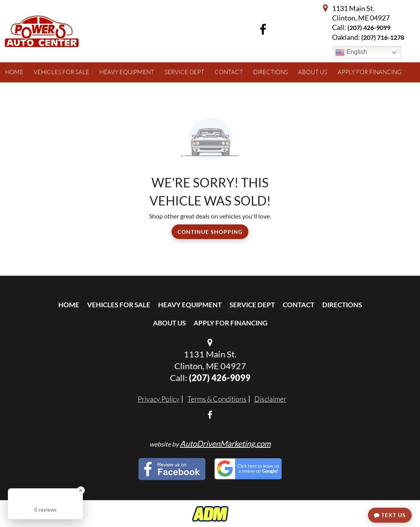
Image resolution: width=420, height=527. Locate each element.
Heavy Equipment (190, 305)
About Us (169, 323)
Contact (299, 305)
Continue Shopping (210, 232)
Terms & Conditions (217, 399)
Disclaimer (270, 399)
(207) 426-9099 (369, 27)
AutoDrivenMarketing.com (225, 443)
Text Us (390, 515)
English (351, 52)
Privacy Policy (159, 399)
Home (69, 305)
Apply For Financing (231, 323)
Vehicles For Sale (119, 305)
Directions (342, 305)
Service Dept (252, 305)
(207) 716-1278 (383, 37)
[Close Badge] (81, 490)
